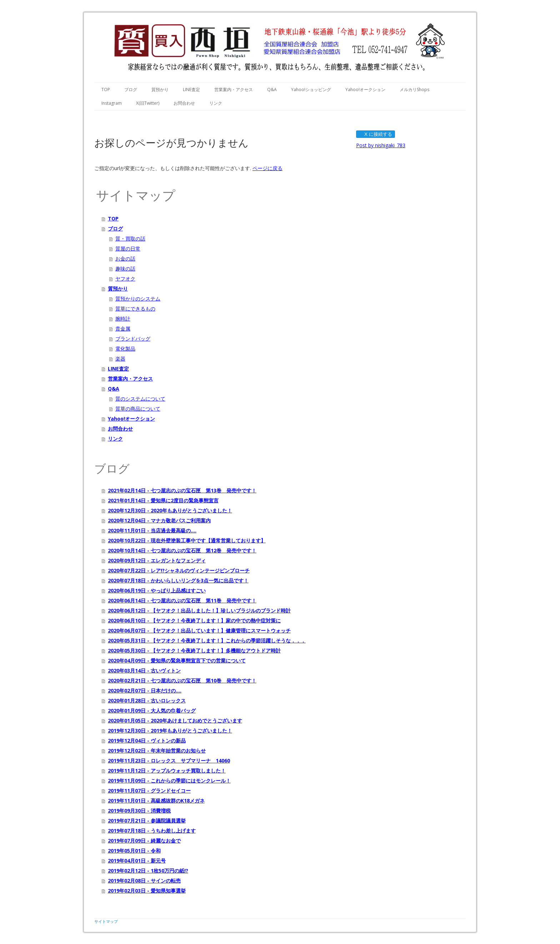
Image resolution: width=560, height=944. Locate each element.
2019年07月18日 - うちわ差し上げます (152, 831)
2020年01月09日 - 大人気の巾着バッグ (152, 711)
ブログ (131, 90)
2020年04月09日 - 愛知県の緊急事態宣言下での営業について (177, 660)
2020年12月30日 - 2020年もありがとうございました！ (170, 510)
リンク (216, 103)
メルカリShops (414, 90)
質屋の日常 (128, 249)
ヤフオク (125, 279)
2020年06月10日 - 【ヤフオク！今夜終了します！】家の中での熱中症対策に (194, 620)
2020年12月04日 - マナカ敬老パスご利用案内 (159, 520)
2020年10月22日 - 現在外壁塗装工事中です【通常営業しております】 (187, 540)
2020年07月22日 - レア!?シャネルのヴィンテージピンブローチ (179, 570)
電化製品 (125, 349)
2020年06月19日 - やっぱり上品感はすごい (157, 590)
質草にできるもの (135, 309)
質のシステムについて (140, 399)
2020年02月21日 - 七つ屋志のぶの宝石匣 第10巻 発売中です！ (182, 680)
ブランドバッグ (133, 339)
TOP (106, 90)
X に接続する (375, 134)
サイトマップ (106, 921)
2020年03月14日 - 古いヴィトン (144, 670)
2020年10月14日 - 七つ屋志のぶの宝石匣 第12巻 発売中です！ (182, 550)
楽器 (120, 359)
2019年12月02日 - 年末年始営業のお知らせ (157, 751)
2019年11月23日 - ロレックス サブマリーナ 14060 (169, 761)
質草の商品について (138, 409)
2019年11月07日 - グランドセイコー (149, 791)
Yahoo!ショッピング (311, 90)
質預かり (160, 90)
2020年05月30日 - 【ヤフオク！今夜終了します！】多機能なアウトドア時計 (194, 650)
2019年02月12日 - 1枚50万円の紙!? (148, 871)
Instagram (112, 103)
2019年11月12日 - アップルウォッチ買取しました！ (167, 771)
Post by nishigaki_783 (381, 145)
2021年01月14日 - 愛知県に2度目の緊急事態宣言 (163, 500)
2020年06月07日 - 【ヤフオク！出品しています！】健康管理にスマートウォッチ (199, 630)
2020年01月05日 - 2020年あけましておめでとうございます (175, 721)
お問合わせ (184, 103)
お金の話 (125, 259)
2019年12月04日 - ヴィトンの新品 (147, 741)
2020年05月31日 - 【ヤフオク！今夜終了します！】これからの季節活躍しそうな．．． (207, 640)
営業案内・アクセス (234, 90)
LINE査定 (191, 90)
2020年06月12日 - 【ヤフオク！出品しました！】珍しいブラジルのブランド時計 (199, 610)
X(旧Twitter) (148, 103)
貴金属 (123, 329)
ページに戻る (267, 168)
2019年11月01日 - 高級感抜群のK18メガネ (156, 801)
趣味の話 (125, 269)
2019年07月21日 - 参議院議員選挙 (147, 821)
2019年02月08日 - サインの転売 (144, 881)
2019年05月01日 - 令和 (134, 851)
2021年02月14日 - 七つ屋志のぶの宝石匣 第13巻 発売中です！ (182, 490)
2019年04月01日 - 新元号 (137, 861)
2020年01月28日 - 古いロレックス (147, 700)
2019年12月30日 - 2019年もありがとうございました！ (170, 731)
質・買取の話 (130, 239)
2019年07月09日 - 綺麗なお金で (144, 841)
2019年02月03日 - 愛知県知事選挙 (147, 891)
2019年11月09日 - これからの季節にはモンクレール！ (169, 781)
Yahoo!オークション (365, 90)
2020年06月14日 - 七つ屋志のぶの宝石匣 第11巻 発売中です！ (182, 600)
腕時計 (123, 319)
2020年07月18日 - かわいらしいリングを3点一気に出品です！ (178, 580)
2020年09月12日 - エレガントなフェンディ (157, 560)
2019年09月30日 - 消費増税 (139, 811)
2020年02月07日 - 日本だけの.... (145, 690)
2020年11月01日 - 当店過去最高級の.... (152, 530)
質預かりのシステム (138, 299)
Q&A (272, 90)
